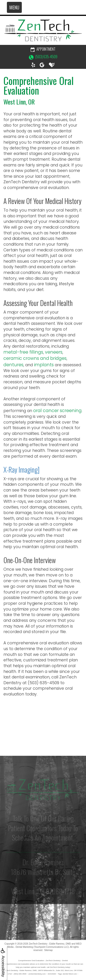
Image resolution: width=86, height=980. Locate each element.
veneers (54, 352)
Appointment (43, 49)
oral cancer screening (57, 411)
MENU (14, 7)
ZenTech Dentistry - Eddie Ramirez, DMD (50, 944)
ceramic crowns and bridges (35, 358)
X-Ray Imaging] (21, 470)
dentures (13, 365)
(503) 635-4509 (43, 57)
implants (44, 365)
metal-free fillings (23, 352)
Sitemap (49, 950)
